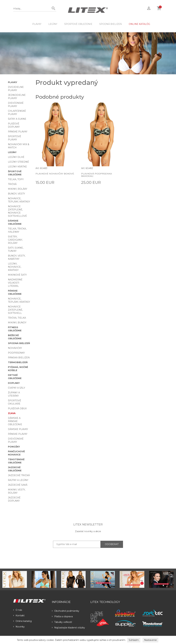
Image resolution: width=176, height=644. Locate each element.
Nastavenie (150, 640)
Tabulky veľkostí (62, 622)
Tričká (12, 184)
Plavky (37, 24)
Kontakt (19, 616)
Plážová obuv (17, 408)
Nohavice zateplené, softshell (15, 310)
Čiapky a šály (17, 388)
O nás (18, 610)
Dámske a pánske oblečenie (15, 421)
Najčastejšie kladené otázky (68, 628)
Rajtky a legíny (18, 480)
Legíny (53, 24)
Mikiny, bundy (17, 323)
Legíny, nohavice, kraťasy (15, 267)
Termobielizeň (18, 362)
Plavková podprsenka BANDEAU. (96, 175)
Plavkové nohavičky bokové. (55, 174)
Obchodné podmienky (66, 611)
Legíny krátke (17, 167)
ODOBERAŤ (112, 544)
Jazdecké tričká (19, 475)
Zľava (12, 413)
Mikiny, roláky (18, 189)
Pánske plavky (18, 132)
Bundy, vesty (16, 194)
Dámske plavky (18, 429)
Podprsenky (16, 353)
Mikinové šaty (17, 275)
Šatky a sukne (17, 119)
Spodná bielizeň (111, 24)
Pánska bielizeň (19, 358)
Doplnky (14, 383)
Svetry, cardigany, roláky (15, 240)
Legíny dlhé (16, 157)
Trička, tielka (17, 318)
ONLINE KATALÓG (139, 24)
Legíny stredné (18, 162)
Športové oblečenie (78, 24)
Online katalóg (22, 621)
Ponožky (14, 447)
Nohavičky (15, 348)
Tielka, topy (16, 179)
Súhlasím (134, 640)
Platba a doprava (62, 616)
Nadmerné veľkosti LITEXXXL (15, 283)
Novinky (19, 627)
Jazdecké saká (18, 485)
